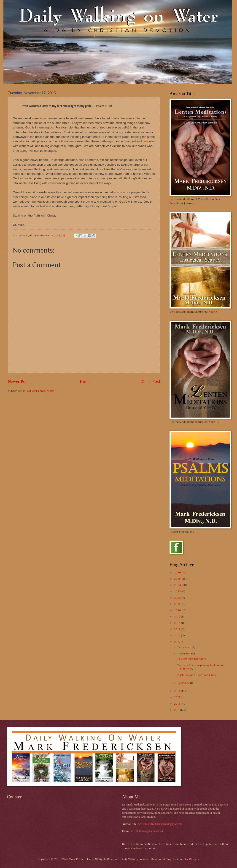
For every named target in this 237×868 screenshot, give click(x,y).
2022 (178, 597)
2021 (177, 604)
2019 (178, 616)
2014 (178, 691)
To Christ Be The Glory (192, 659)
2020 (178, 610)
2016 (178, 635)
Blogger (194, 859)
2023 (178, 591)
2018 (178, 623)
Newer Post (18, 382)
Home (85, 382)
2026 (178, 572)
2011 (177, 710)
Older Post (151, 382)
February (184, 683)
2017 (177, 629)
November (184, 653)
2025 (178, 579)
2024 (178, 585)
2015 (177, 642)
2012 (177, 704)
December (185, 647)
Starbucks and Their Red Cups (196, 675)
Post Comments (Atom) (40, 391)
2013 (177, 697)
